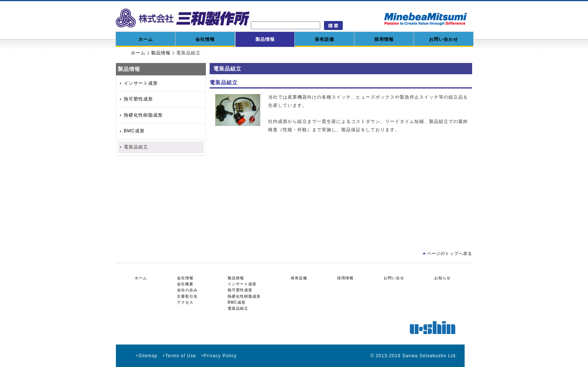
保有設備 (324, 39)
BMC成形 (134, 131)
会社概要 (185, 284)
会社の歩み (187, 290)
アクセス (185, 302)
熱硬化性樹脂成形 (143, 115)
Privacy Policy (220, 356)
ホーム (146, 39)
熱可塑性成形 (138, 99)
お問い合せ (394, 278)
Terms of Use (181, 356)
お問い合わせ (444, 39)
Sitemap (148, 356)
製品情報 (265, 39)
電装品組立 (136, 147)
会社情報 (205, 39)
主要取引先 (187, 296)
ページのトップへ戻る (450, 253)
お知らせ (442, 278)
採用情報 (384, 39)
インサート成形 (141, 83)
